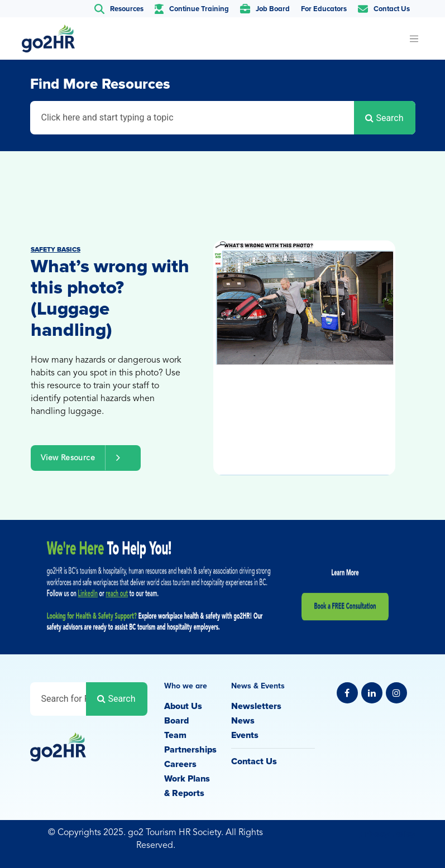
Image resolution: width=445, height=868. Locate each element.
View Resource (86, 458)
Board (176, 721)
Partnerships (190, 750)
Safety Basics (56, 250)
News (243, 721)
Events (245, 735)
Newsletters (256, 706)
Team (175, 735)
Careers (180, 764)
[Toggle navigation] (414, 38)
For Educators (324, 9)
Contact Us (254, 761)
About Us (183, 706)
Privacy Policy (387, 834)
